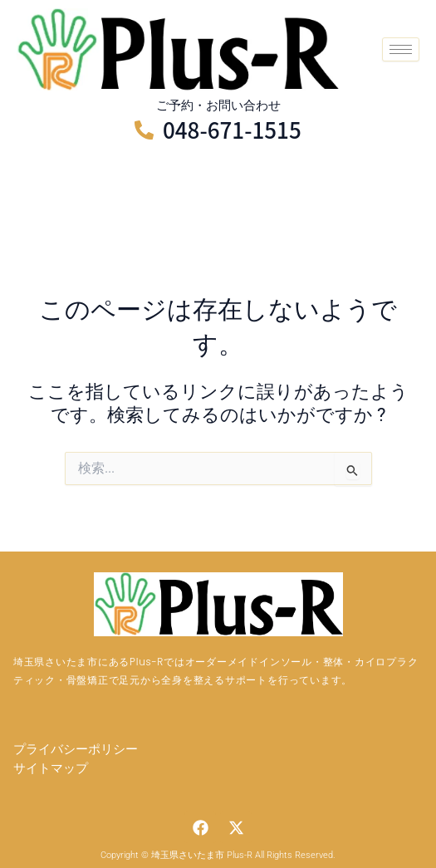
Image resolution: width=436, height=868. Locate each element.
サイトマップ (51, 768)
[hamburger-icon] (401, 49)
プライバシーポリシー (76, 749)
